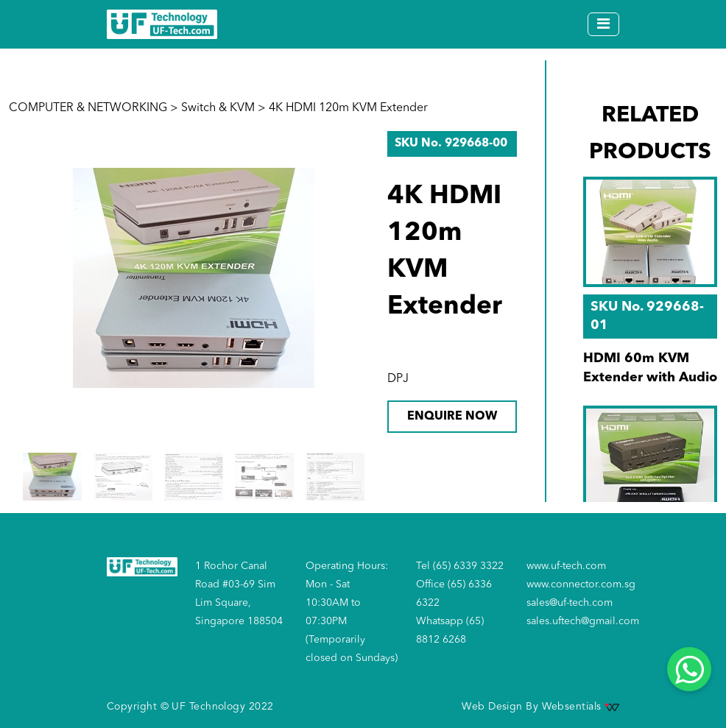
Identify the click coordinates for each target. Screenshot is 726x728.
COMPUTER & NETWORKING (88, 108)
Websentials (581, 707)
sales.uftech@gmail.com (583, 621)
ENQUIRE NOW (452, 417)
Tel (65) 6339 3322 (460, 566)
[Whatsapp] (689, 669)
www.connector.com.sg (581, 584)
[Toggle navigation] (603, 24)
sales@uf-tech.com (570, 603)
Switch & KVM (218, 108)
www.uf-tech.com (566, 566)
